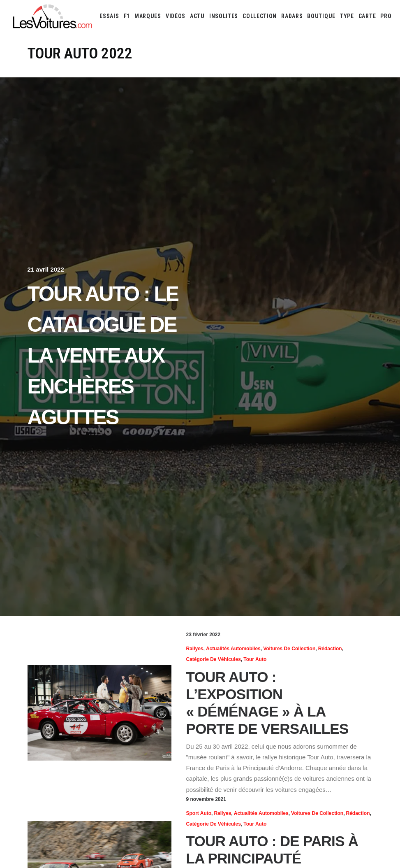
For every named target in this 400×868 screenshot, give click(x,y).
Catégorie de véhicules (214, 659)
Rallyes (195, 649)
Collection (260, 16)
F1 (127, 16)
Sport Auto (199, 813)
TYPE (347, 16)
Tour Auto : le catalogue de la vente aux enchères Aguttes (103, 356)
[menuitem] (109, 16)
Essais (109, 16)
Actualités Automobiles (233, 649)
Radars (292, 16)
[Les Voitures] (53, 16)
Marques (148, 16)
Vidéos (176, 16)
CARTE (367, 16)
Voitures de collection (289, 649)
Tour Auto (255, 659)
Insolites (224, 16)
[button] (99, 713)
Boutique (321, 16)
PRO (386, 16)
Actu (197, 16)
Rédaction (330, 649)
